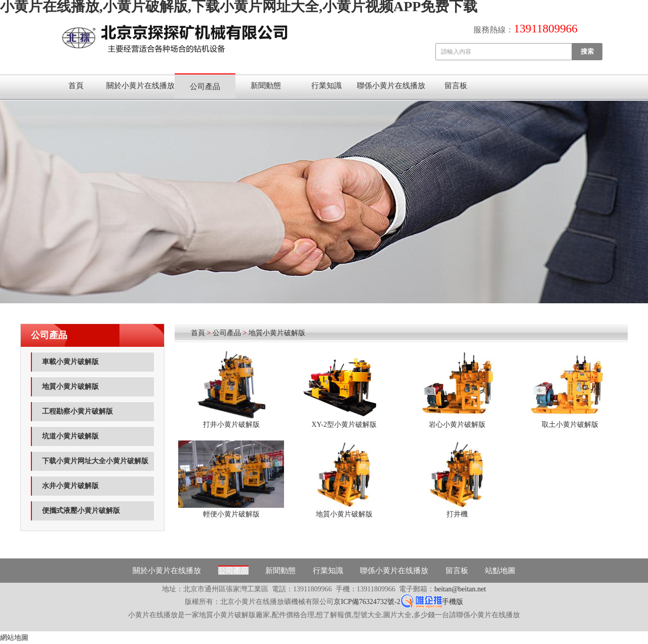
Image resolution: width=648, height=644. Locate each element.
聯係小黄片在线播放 (391, 86)
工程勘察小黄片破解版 (77, 411)
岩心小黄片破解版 (457, 425)
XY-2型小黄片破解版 (344, 425)
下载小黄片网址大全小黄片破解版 (95, 461)
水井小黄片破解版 (70, 486)
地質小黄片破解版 (70, 387)
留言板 (456, 86)
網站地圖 (14, 638)
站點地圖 (500, 571)
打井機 (457, 514)
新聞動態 (266, 86)
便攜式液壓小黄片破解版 (81, 511)
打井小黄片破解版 (231, 425)
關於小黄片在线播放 (140, 86)
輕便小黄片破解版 (231, 514)
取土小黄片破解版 (570, 425)
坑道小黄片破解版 (70, 436)
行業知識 (327, 86)
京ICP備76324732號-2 (367, 602)
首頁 (76, 86)
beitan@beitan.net (460, 589)
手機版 (453, 602)
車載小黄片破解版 (70, 362)
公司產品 (205, 87)
